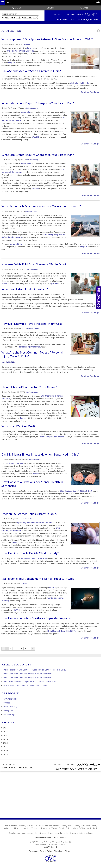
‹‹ (3, 649)
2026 (5, 728)
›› (33, 649)
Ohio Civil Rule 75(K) (80, 83)
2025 (5, 732)
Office (84, 8)
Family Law (29, 519)
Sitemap (68, 851)
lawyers (12, 63)
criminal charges (15, 463)
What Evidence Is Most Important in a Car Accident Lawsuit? (30, 682)
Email (50, 8)
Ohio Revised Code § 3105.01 (21, 51)
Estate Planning (32, 108)
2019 (5, 754)
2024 (5, 735)
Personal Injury (31, 211)
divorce (30, 48)
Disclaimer (59, 851)
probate (55, 283)
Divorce (27, 44)
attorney (37, 347)
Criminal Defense (32, 392)
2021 (5, 747)
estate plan (26, 112)
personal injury (17, 244)
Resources (34, 851)
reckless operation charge (52, 437)
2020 (5, 750)
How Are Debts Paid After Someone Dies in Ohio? (25, 685)
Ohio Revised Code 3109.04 (34, 558)
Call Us (17, 8)
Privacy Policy (46, 851)
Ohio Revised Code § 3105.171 (61, 631)
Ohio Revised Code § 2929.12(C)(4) (76, 491)
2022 (5, 743)
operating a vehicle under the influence (35, 523)
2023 (5, 739)
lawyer (23, 418)
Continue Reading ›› (90, 92)
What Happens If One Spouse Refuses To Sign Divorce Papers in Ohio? (35, 670)
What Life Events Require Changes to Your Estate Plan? (28, 674)
